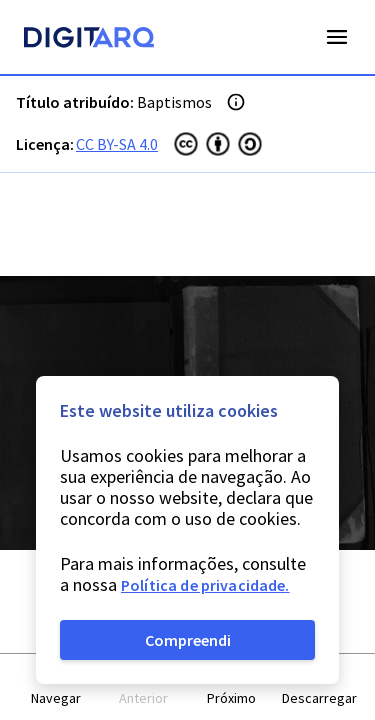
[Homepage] (89, 40)
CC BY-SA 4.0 (117, 144)
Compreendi (188, 640)
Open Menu (337, 37)
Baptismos (174, 102)
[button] (56, 687)
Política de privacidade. (205, 585)
